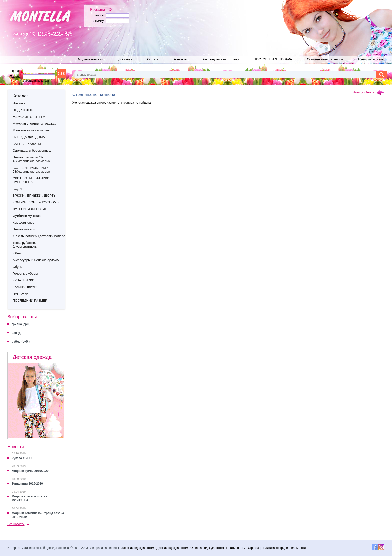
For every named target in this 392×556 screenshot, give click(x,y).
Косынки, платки (25, 287)
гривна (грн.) (21, 324)
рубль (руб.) (21, 342)
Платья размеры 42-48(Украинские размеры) (31, 159)
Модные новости (91, 59)
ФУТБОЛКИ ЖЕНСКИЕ (30, 209)
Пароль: (16, 77)
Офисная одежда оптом (207, 548)
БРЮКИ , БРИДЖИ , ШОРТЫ (35, 196)
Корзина (101, 9)
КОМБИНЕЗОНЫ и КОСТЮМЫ (36, 202)
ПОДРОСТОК (23, 110)
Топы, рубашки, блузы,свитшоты (25, 245)
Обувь (17, 267)
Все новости (16, 524)
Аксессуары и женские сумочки (36, 260)
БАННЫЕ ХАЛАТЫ (27, 144)
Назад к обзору (363, 92)
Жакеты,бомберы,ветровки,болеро (39, 236)
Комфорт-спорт (24, 223)
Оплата (153, 59)
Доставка (125, 59)
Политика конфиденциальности (284, 548)
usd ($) (17, 333)
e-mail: (17, 71)
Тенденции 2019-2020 (27, 484)
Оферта (253, 548)
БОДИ (17, 189)
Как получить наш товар (221, 59)
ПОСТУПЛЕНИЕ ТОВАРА (273, 59)
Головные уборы (25, 274)
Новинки (19, 103)
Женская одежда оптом (138, 548)
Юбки (17, 253)
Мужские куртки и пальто (31, 130)
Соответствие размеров (325, 59)
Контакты (180, 59)
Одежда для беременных (32, 151)
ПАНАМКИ (21, 294)
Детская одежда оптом (172, 548)
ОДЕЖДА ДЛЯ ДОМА (29, 137)
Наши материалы (371, 59)
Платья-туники (24, 229)
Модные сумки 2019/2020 (30, 471)
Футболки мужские (27, 216)
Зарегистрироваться (36, 81)
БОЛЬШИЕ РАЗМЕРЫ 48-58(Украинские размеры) (32, 170)
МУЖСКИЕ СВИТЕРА (29, 117)
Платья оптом (236, 548)
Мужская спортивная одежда (35, 124)
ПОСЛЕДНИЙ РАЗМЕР (30, 301)
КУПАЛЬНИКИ (24, 280)
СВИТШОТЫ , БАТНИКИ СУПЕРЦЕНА (31, 180)
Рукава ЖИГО (22, 458)
